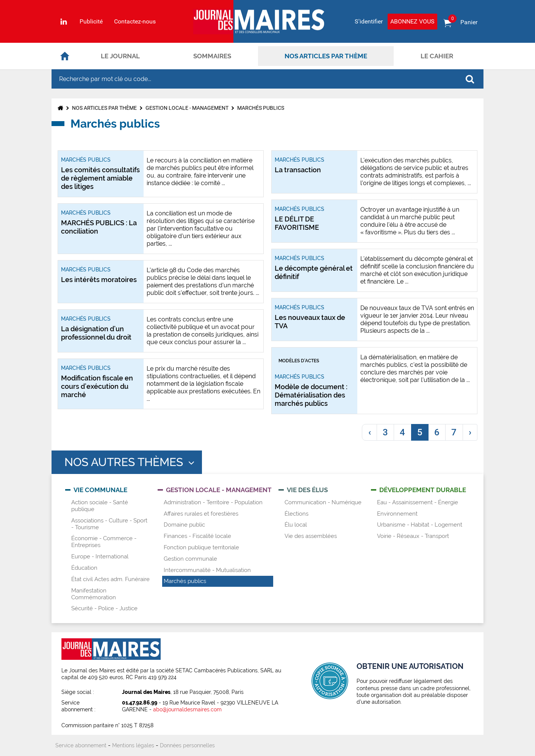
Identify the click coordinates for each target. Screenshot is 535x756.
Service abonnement (81, 745)
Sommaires (212, 56)
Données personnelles (187, 745)
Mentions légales (133, 745)
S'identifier (369, 21)
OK (470, 79)
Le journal (120, 56)
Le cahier (437, 56)
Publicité (91, 22)
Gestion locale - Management (187, 108)
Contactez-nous (135, 22)
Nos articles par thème (326, 56)
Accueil (65, 56)
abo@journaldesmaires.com (187, 709)
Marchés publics (261, 108)
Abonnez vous (412, 21)
